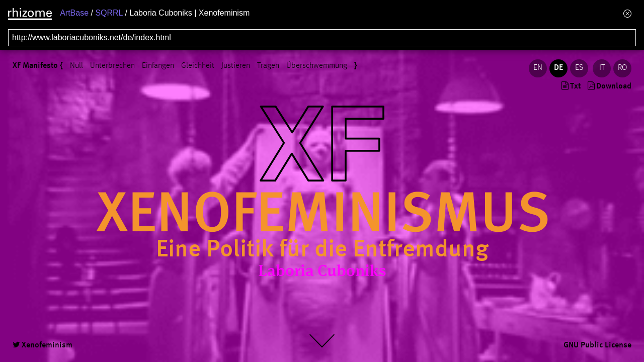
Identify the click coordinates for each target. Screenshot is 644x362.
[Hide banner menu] (627, 13)
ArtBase (74, 13)
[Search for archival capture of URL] (322, 38)
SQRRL (109, 13)
